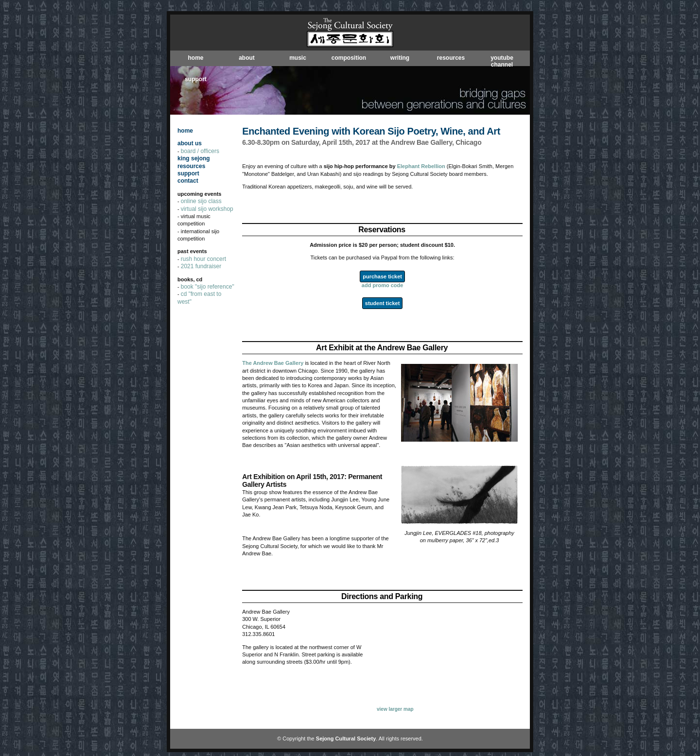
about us (190, 143)
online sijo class (201, 201)
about (247, 58)
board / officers (200, 151)
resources (451, 58)
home (195, 58)
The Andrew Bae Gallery (273, 363)
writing (400, 58)
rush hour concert (203, 259)
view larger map (395, 709)
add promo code (383, 285)
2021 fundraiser (201, 266)
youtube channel (502, 61)
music (298, 58)
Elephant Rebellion (421, 166)
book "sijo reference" (208, 287)
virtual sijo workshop (207, 209)
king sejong (194, 158)
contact (188, 181)
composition (349, 58)
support (196, 79)
